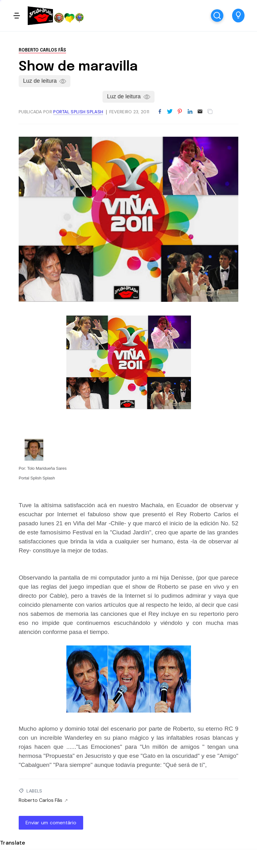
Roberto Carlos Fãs (42, 50)
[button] (238, 16)
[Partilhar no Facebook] (160, 112)
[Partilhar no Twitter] (170, 112)
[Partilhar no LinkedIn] (190, 112)
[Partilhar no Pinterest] (180, 112)
